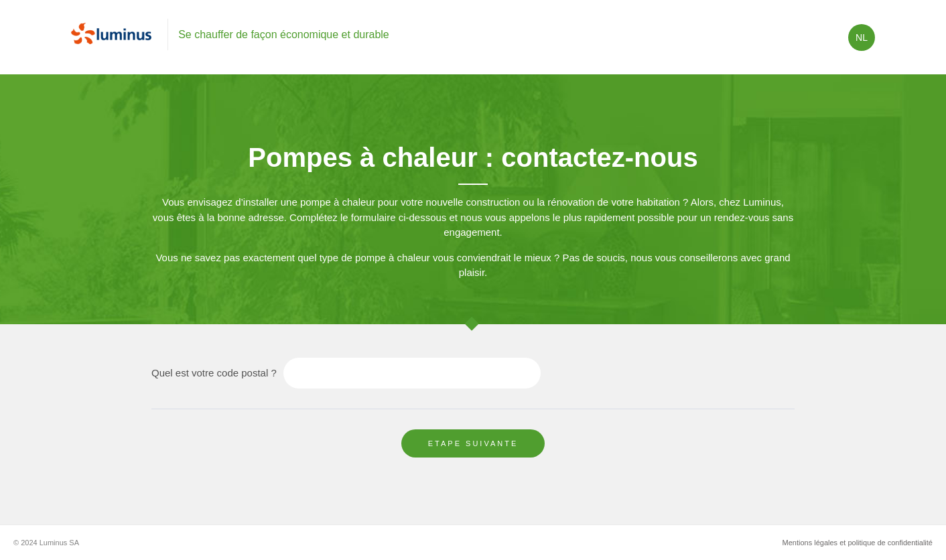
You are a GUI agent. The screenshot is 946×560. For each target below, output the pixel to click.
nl (862, 38)
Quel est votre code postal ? (214, 373)
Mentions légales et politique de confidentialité (858, 543)
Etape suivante (473, 443)
